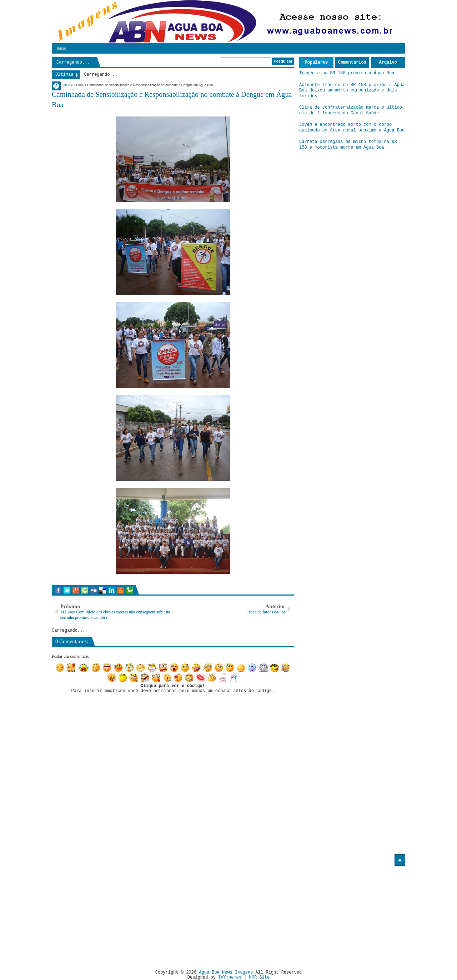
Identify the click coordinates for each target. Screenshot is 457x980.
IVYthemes (230, 977)
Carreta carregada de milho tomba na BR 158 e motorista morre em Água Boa (348, 145)
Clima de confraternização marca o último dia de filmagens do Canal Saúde (351, 110)
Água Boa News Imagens (226, 972)
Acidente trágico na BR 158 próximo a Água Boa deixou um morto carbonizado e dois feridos (352, 91)
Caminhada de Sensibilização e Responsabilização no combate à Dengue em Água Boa (172, 100)
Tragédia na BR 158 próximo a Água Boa (347, 73)
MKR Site (260, 977)
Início (61, 48)
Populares (317, 63)
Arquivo (388, 63)
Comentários (352, 63)
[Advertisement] (112, 915)
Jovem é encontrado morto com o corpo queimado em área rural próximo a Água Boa (352, 128)
